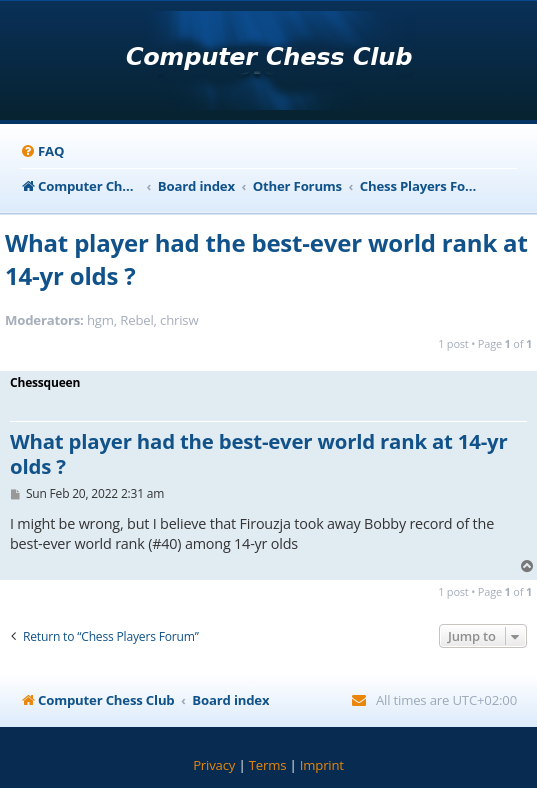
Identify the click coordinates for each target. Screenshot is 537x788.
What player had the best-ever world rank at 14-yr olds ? (266, 259)
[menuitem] (42, 151)
